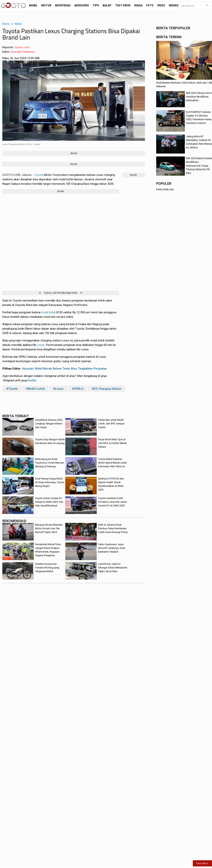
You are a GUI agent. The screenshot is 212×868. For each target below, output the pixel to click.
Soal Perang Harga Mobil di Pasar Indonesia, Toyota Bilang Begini (50, 482)
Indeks (174, 5)
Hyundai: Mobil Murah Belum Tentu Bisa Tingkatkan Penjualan (65, 369)
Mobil (33, 5)
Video (161, 5)
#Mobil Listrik (35, 389)
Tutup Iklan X (202, 863)
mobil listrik (48, 312)
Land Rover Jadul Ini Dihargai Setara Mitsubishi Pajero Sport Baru (113, 568)
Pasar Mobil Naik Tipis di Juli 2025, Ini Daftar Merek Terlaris (112, 443)
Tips (96, 5)
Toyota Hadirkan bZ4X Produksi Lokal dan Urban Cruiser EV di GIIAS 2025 (112, 502)
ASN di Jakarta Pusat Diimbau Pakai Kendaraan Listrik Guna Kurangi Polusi (113, 528)
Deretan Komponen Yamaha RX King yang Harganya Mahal (47, 568)
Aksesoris (82, 5)
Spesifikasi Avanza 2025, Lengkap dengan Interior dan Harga (49, 424)
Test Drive (123, 5)
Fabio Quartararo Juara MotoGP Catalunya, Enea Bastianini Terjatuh (112, 548)
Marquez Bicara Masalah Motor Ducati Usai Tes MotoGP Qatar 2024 (49, 528)
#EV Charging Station (107, 389)
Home (6, 24)
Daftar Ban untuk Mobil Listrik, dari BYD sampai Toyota (111, 424)
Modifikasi (63, 5)
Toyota (39, 175)
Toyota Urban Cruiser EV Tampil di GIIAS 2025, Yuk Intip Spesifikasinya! (49, 502)
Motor (46, 5)
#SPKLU (78, 389)
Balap (107, 5)
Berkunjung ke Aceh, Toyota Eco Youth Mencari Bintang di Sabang (50, 463)
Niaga (138, 5)
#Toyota (12, 389)
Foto (150, 5)
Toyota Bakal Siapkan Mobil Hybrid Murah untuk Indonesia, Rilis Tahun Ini (112, 463)
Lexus (41, 345)
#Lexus (58, 389)
